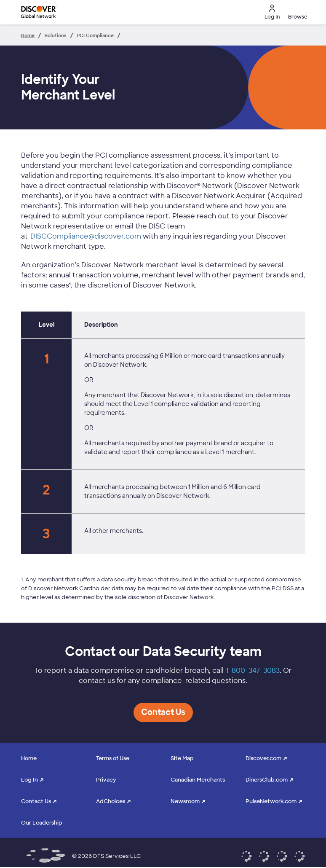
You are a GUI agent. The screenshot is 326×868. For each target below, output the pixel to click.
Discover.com (263, 758)
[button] (297, 12)
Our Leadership (42, 823)
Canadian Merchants (198, 780)
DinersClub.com (267, 780)
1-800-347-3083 (253, 670)
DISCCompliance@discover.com (86, 236)
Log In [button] (272, 12)
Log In (29, 780)
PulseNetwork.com (271, 801)
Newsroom (185, 801)
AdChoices (111, 801)
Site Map (182, 758)
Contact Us (36, 801)
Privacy (106, 780)
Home (29, 758)
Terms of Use (113, 758)
